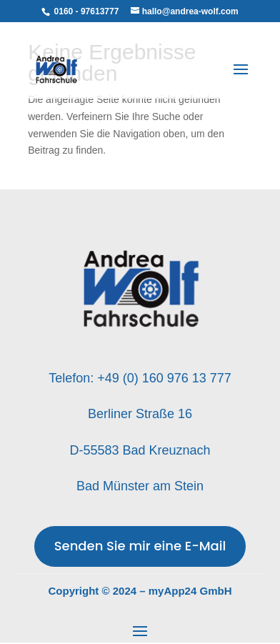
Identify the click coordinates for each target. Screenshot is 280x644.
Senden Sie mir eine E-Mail (140, 546)
